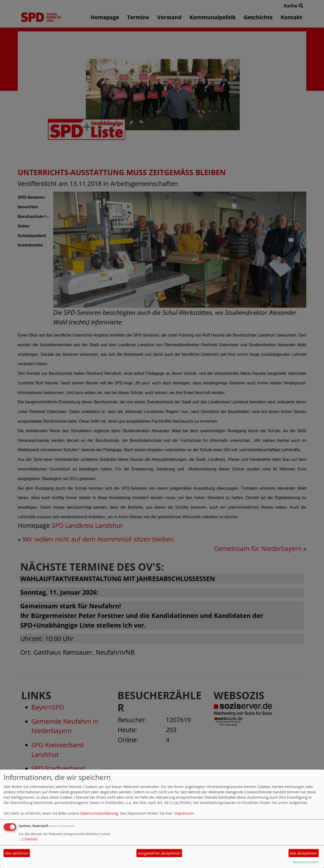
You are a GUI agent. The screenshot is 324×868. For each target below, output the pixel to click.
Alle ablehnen (17, 853)
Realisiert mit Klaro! (306, 862)
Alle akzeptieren (303, 853)
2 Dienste (28, 839)
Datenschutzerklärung (99, 813)
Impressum (184, 813)
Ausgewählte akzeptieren (159, 853)
